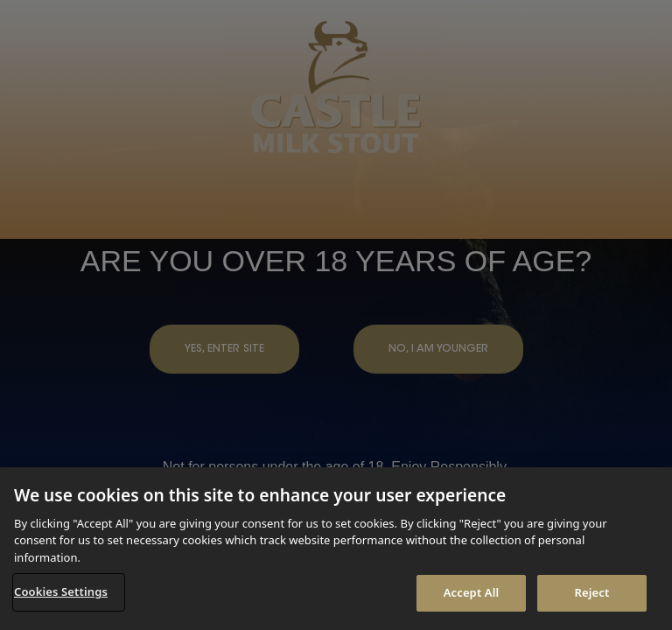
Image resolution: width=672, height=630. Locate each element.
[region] (336, 549)
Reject (592, 592)
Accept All (472, 592)
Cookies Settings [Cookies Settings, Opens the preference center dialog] (61, 591)
